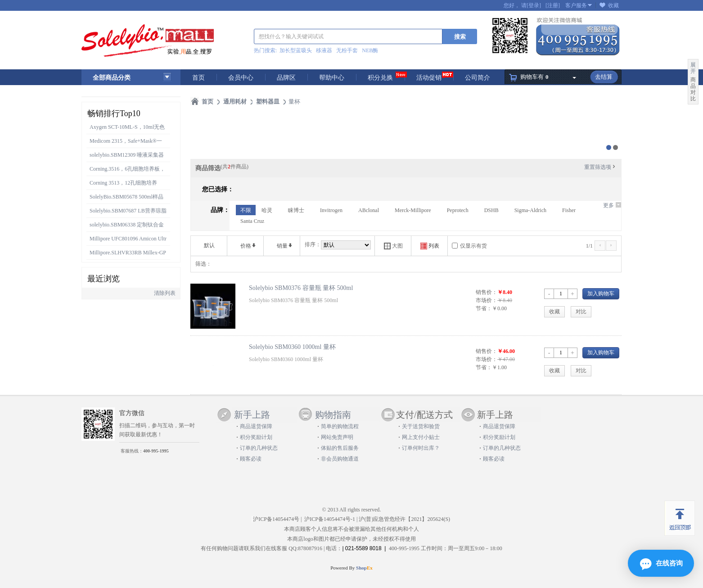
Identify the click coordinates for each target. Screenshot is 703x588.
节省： (484, 308)
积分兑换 (380, 78)
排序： (313, 244)
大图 (393, 246)
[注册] (553, 5)
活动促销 (429, 78)
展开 (693, 68)
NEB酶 (370, 50)
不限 (246, 210)
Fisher (569, 210)
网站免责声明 (337, 437)
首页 (198, 78)
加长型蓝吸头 (296, 50)
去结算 (604, 77)
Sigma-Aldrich (530, 210)
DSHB (491, 210)
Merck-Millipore (413, 210)
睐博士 (296, 210)
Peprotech (458, 210)
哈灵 (267, 210)
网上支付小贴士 (421, 437)
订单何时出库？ (421, 448)
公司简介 (478, 78)
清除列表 (165, 293)
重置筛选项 (600, 167)
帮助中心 (332, 78)
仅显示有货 (473, 246)
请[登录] (531, 5)
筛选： (203, 264)
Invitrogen (331, 210)
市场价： (487, 300)
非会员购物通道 (340, 459)
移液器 (324, 50)
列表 (430, 246)
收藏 (613, 5)
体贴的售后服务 (340, 448)
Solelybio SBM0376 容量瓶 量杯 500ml (301, 288)
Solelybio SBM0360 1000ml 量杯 (292, 347)
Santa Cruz (252, 221)
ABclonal (369, 210)
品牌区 (286, 78)
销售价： (487, 292)
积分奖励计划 (256, 437)
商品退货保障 (256, 426)
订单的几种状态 (259, 448)
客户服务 (576, 5)
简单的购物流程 (340, 426)
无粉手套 (347, 50)
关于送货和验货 (421, 426)
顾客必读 (251, 459)
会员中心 (241, 78)
